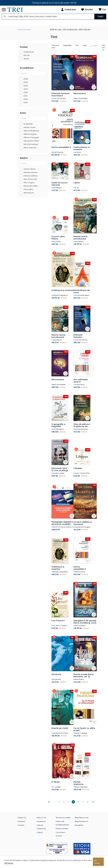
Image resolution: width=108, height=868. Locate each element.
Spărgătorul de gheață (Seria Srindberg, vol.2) (85, 624)
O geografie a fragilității (58, 428)
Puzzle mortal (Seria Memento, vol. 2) (84, 678)
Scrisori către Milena (58, 240)
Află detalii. (9, 863)
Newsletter (79, 828)
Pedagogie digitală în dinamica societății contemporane (62, 526)
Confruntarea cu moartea (82, 151)
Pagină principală (24, 32)
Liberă (77, 185)
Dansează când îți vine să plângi (60, 472)
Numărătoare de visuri (82, 294)
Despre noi (22, 820)
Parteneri (21, 824)
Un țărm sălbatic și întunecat (83, 526)
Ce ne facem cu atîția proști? (84, 732)
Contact (21, 828)
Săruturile (56, 677)
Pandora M (41, 824)
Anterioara (49, 804)
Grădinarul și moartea (62, 293)
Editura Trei (41, 820)
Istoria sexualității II (61, 150)
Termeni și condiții (63, 820)
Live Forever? (58, 623)
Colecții (40, 835)
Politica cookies (62, 831)
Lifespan (78, 471)
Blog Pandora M (81, 824)
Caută (100, 16)
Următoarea (92, 804)
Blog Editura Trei (82, 820)
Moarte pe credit (60, 731)
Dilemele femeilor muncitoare (61, 97)
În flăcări (56, 785)
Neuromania (80, 96)
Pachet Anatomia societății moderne (78, 786)
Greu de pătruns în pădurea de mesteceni (82, 428)
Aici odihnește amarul (81, 383)
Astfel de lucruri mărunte (60, 187)
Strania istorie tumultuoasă (80, 240)
